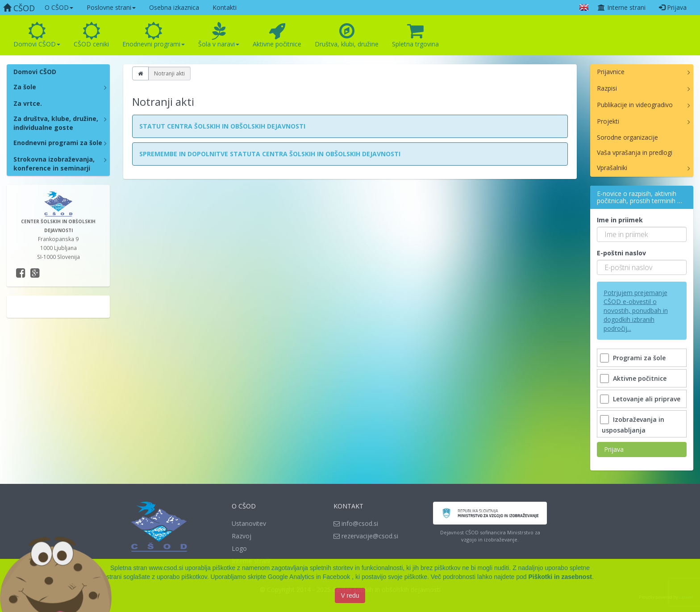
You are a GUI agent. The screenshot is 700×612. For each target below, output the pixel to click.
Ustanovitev (249, 523)
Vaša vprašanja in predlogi (635, 152)
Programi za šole (634, 358)
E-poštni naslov (621, 253)
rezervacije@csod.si (366, 536)
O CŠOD (59, 7)
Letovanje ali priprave (641, 399)
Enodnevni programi (154, 35)
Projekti (608, 121)
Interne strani (621, 7)
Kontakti (225, 7)
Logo (239, 548)
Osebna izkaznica (174, 7)
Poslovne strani (111, 7)
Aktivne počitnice (277, 35)
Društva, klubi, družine (347, 35)
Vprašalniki (612, 168)
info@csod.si (356, 523)
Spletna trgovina (415, 35)
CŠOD (19, 8)
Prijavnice (611, 72)
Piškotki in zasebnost (560, 580)
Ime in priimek (620, 220)
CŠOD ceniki (91, 35)
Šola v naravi (219, 35)
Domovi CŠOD (37, 35)
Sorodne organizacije (627, 137)
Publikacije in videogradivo (635, 105)
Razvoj (242, 536)
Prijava (673, 7)
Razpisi (607, 88)
